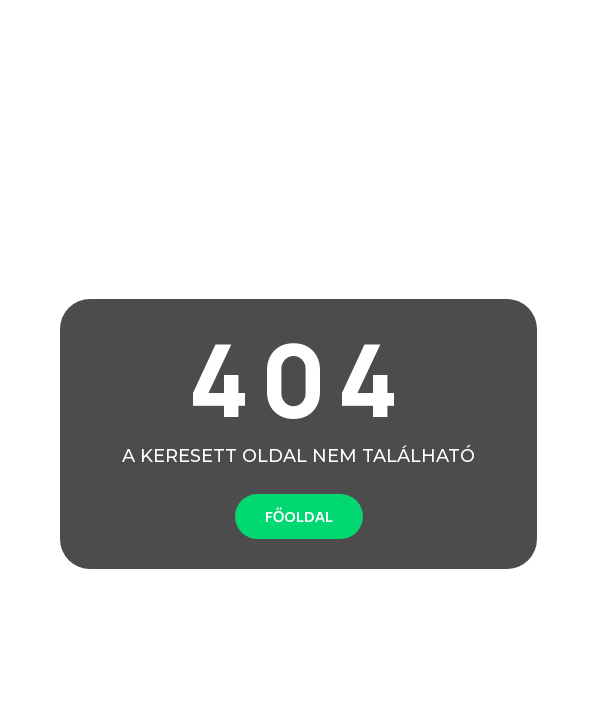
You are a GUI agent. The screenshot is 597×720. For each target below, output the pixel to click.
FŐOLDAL (299, 516)
